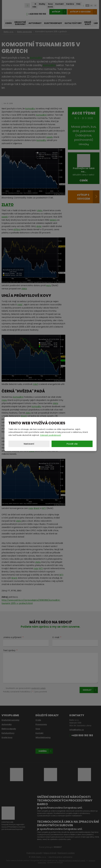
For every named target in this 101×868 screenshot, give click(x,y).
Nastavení (29, 444)
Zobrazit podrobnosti (50, 435)
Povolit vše (72, 444)
